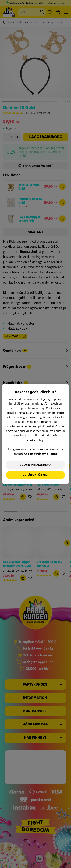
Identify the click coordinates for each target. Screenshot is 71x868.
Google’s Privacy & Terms (41, 454)
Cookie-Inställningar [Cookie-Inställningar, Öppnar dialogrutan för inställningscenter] (36, 465)
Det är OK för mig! (35, 475)
